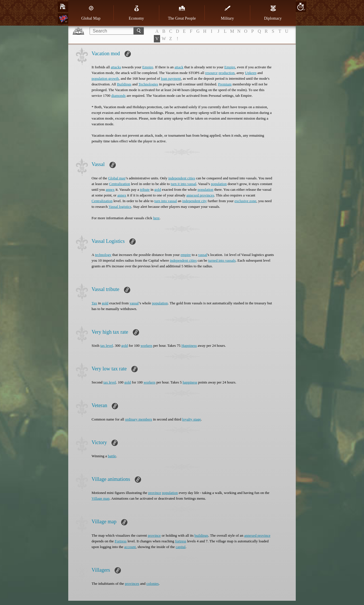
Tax (94, 303)
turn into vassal (166, 201)
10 (301, 7)
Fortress (121, 541)
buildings (201, 535)
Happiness (189, 345)
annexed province (257, 535)
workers (146, 345)
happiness (190, 382)
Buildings (124, 84)
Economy (136, 13)
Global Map (91, 13)
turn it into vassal (183, 184)
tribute (145, 189)
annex (110, 189)
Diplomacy (273, 13)
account (130, 547)
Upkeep (251, 73)
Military (227, 13)
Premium (225, 84)
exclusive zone (246, 201)
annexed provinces (200, 195)
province (155, 493)
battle (112, 456)
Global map (117, 178)
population (219, 184)
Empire (148, 67)
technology (103, 255)
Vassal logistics (120, 207)
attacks (116, 67)
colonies (153, 584)
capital (181, 547)
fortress (181, 541)
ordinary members (139, 419)
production (227, 73)
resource (211, 73)
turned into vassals (222, 260)
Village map (101, 498)
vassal (203, 255)
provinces (132, 584)
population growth (105, 78)
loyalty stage (191, 419)
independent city (195, 201)
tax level (107, 345)
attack (179, 67)
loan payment (171, 78)
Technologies (148, 84)
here (156, 218)
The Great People (182, 13)
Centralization (120, 184)
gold (158, 189)
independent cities (182, 178)
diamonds (118, 96)
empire (186, 255)
